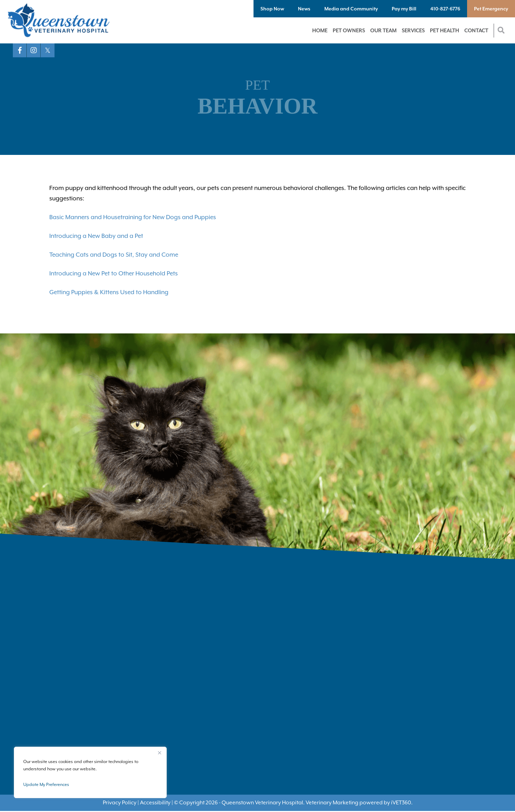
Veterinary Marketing (332, 803)
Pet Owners (349, 30)
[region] (90, 772)
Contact (476, 30)
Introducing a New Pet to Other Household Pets (114, 273)
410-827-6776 (445, 9)
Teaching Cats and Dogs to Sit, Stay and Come (114, 255)
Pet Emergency (491, 9)
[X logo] (48, 50)
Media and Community (351, 9)
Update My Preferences (46, 785)
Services (413, 30)
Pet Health (445, 30)
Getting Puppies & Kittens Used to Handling (109, 292)
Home (320, 30)
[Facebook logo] (20, 50)
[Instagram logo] (34, 50)
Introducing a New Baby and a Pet (96, 236)
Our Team (383, 30)
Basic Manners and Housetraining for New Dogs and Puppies (133, 217)
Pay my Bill (404, 9)
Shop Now (272, 9)
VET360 (401, 803)
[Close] (159, 753)
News (304, 9)
